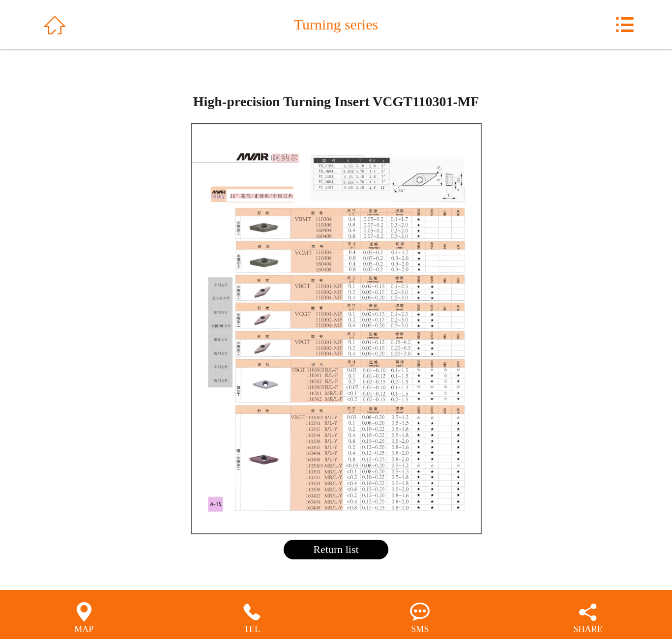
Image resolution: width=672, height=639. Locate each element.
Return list (336, 549)
